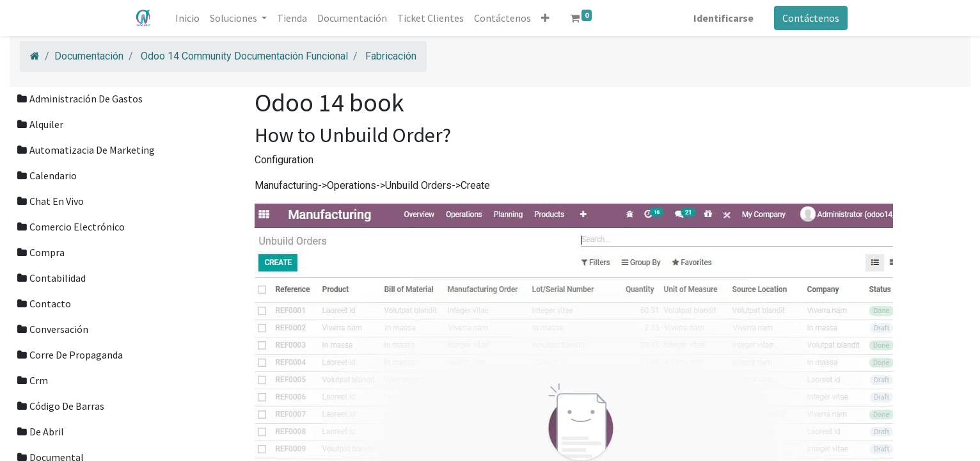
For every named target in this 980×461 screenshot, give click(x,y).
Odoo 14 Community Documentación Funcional (244, 56)
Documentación (89, 56)
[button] (549, 18)
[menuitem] (191, 18)
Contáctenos (808, 18)
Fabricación (391, 56)
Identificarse (721, 18)
